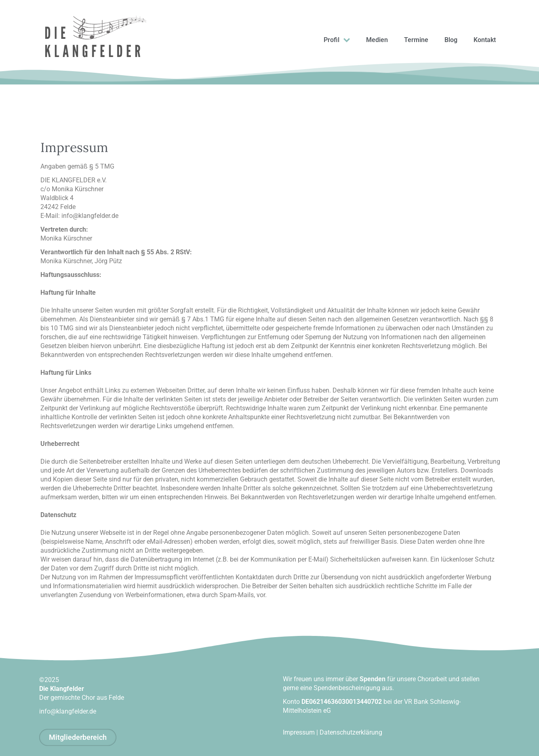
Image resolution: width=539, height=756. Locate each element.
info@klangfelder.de (68, 711)
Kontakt (485, 40)
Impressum (299, 732)
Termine (416, 40)
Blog (451, 40)
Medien (377, 40)
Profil (337, 40)
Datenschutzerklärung (351, 732)
